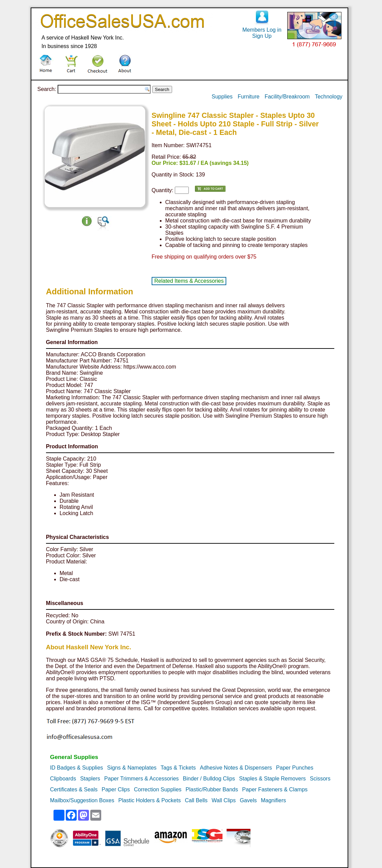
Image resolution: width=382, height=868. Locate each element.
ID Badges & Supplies (77, 768)
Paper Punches (295, 768)
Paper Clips (116, 789)
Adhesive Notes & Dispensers (236, 768)
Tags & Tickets (178, 768)
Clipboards (63, 779)
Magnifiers (273, 800)
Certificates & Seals (74, 789)
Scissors (320, 779)
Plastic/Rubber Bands (212, 789)
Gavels (248, 800)
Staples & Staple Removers (273, 779)
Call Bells (196, 800)
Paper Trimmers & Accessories (142, 779)
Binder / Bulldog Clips (209, 779)
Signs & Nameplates (132, 768)
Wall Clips (224, 800)
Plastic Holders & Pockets (149, 800)
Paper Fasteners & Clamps (275, 789)
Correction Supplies (158, 789)
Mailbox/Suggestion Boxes (82, 800)
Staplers (90, 779)
